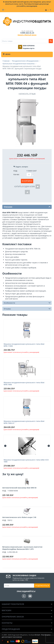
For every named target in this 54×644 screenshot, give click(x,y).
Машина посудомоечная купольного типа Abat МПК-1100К (24, 345)
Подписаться (42, 586)
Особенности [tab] (27, 303)
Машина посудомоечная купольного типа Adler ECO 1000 (26, 461)
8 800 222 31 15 (27, 33)
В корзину (27, 181)
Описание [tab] (27, 207)
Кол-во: (16, 174)
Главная (6, 61)
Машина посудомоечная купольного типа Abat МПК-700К (24, 384)
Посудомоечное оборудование (25, 61)
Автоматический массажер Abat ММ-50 (19, 488)
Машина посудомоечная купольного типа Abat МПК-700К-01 (24, 422)
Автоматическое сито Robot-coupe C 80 (19, 517)
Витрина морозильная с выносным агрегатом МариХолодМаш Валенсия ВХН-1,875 (22, 548)
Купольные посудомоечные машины (19, 64)
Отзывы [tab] (27, 309)
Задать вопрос (21, 167)
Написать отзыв (27, 94)
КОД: (15, 171)
